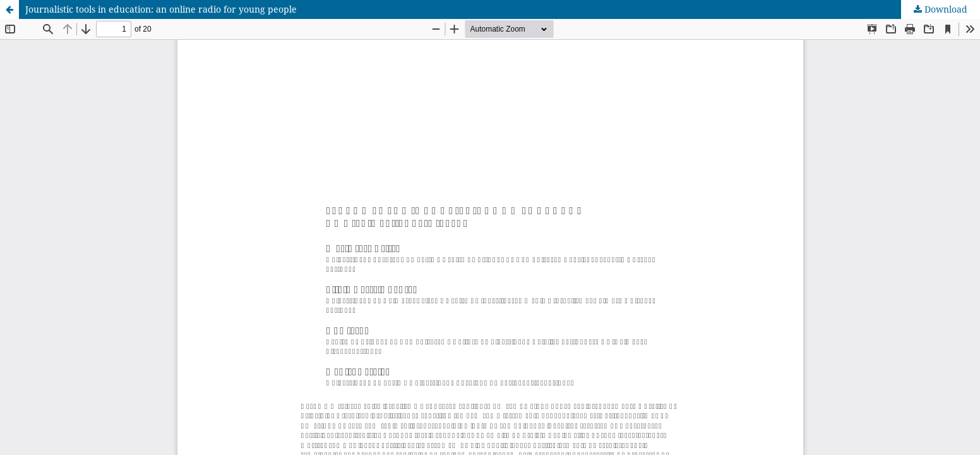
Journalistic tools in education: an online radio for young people (161, 9)
